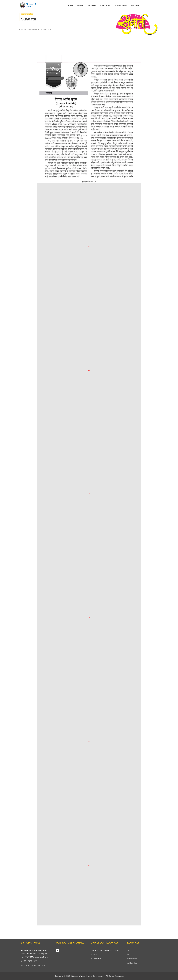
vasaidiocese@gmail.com (33, 965)
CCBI (128, 950)
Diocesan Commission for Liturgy (105, 950)
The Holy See (131, 963)
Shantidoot (106, 5)
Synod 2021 (121, 5)
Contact (135, 5)
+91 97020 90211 (29, 961)
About (81, 5)
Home (71, 5)
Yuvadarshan (96, 959)
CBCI (128, 955)
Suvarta (92, 5)
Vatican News (131, 959)
